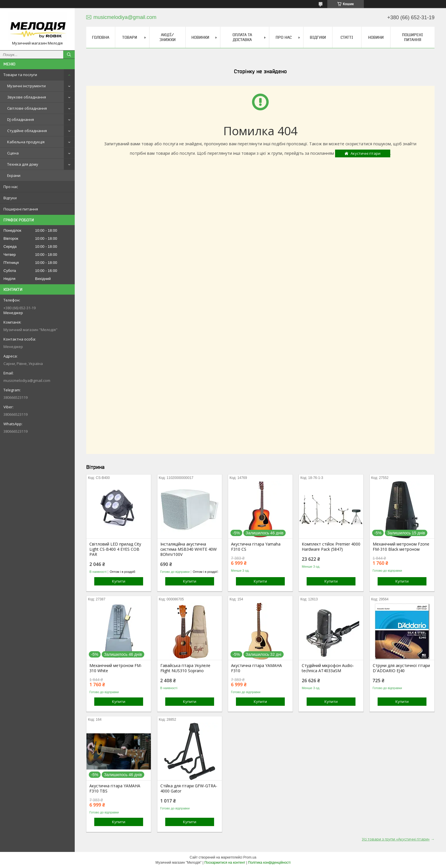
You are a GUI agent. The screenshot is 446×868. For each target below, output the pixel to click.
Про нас (11, 187)
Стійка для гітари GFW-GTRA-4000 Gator (189, 788)
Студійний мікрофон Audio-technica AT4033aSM (328, 668)
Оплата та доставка (242, 37)
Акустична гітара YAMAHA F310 (256, 668)
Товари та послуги (20, 75)
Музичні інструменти (26, 86)
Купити (119, 581)
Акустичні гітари (366, 153)
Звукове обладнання (27, 97)
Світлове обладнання (27, 108)
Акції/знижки (168, 37)
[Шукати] (69, 55)
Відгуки (10, 198)
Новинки (200, 37)
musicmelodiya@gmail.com (27, 380)
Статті (347, 37)
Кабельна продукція (26, 142)
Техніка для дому (23, 164)
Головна (101, 37)
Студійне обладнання (27, 131)
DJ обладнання (21, 119)
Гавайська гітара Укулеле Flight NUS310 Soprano (185, 668)
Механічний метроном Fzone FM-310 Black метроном (401, 547)
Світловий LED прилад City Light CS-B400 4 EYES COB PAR (115, 549)
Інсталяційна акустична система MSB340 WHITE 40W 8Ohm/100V (189, 549)
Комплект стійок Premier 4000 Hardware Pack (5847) (331, 547)
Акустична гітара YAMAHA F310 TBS (115, 788)
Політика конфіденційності (269, 863)
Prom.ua (250, 857)
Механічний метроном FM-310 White (116, 668)
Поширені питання (21, 209)
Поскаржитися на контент (225, 863)
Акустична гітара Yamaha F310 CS (256, 547)
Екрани (14, 175)
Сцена (13, 153)
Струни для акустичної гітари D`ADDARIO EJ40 (401, 668)
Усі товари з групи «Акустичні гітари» (396, 839)
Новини (376, 37)
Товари (130, 37)
